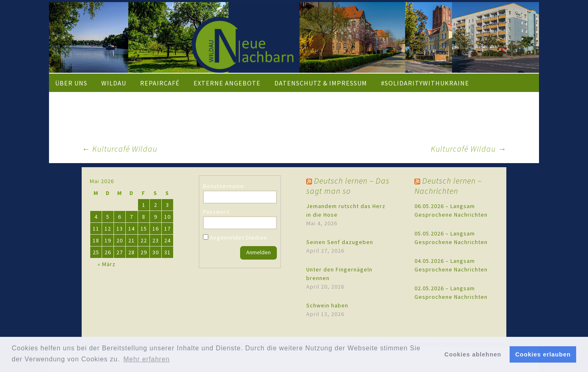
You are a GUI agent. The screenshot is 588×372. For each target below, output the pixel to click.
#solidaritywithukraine (425, 83)
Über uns (71, 83)
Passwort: (217, 212)
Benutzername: (224, 186)
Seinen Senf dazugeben (340, 242)
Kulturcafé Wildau (119, 149)
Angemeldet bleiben (238, 238)
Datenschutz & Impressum (321, 83)
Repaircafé (160, 83)
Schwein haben (327, 305)
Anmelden (258, 252)
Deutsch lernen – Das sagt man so (348, 186)
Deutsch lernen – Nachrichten (448, 186)
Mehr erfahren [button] (147, 359)
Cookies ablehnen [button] (473, 354)
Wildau (114, 83)
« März (107, 264)
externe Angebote (227, 83)
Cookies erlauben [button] (543, 354)
